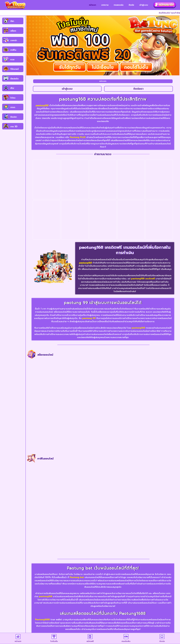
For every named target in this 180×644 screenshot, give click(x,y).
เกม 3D (14, 126)
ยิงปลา (14, 117)
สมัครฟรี (90, 641)
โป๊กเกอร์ (14, 69)
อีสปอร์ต (14, 79)
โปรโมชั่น (54, 641)
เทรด (13, 107)
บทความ (105, 5)
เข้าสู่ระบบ (144, 5)
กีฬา (12, 21)
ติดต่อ (131, 5)
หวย (12, 59)
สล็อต (13, 31)
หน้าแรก (92, 5)
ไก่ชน (13, 98)
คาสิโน (13, 50)
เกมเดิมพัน (126, 641)
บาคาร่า (14, 40)
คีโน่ (12, 88)
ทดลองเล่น (119, 5)
